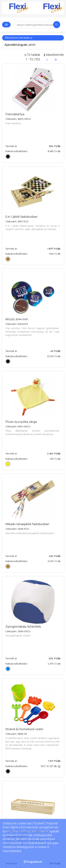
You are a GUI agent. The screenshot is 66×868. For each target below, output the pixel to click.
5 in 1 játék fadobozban (21, 217)
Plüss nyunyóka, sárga (21, 422)
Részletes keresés (19, 38)
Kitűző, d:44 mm (17, 319)
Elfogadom (33, 862)
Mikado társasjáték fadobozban (27, 524)
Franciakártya (15, 114)
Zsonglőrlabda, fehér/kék (23, 627)
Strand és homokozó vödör (24, 729)
